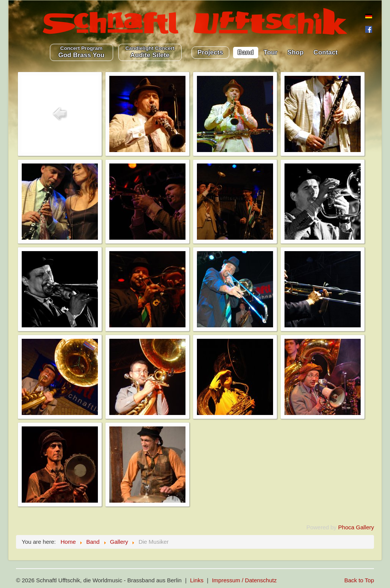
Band (246, 52)
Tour (271, 52)
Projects (210, 52)
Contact (325, 52)
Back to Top (359, 580)
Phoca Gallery (356, 527)
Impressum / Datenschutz (244, 580)
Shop (296, 52)
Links (197, 580)
